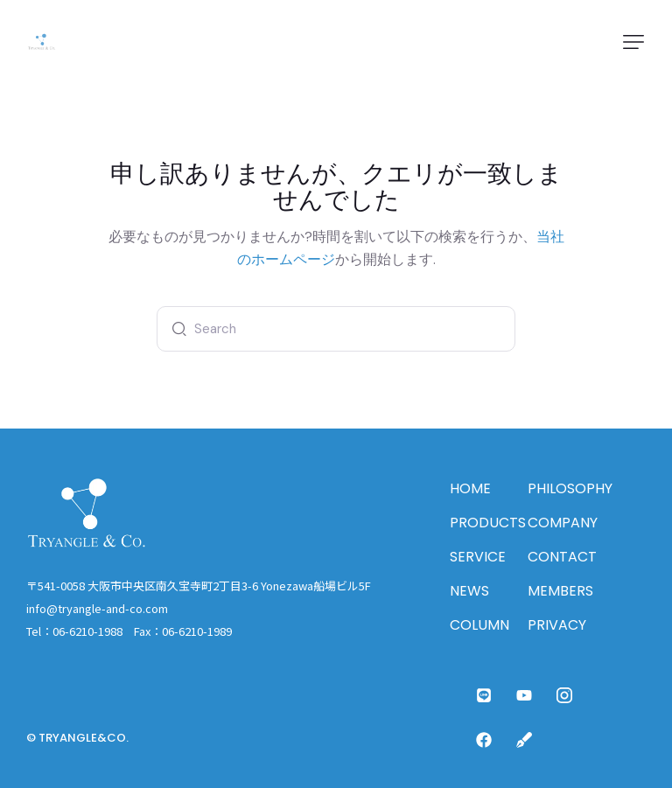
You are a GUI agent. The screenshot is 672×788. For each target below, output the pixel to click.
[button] (633, 42)
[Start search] (175, 329)
